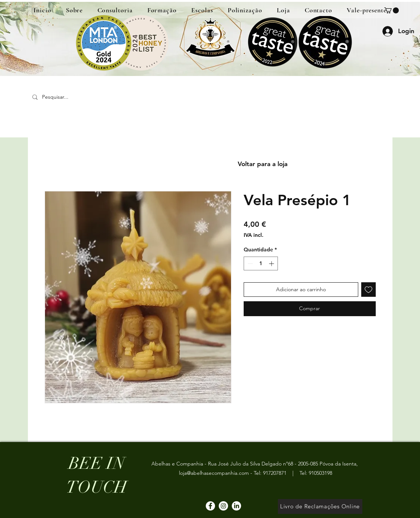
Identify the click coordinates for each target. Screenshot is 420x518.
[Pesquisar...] (83, 97)
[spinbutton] (261, 263)
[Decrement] (249, 263)
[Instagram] (223, 506)
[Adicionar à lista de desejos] (368, 290)
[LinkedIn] (236, 506)
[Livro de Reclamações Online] (320, 506)
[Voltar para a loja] (263, 164)
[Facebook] (210, 506)
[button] (392, 10)
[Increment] (272, 263)
